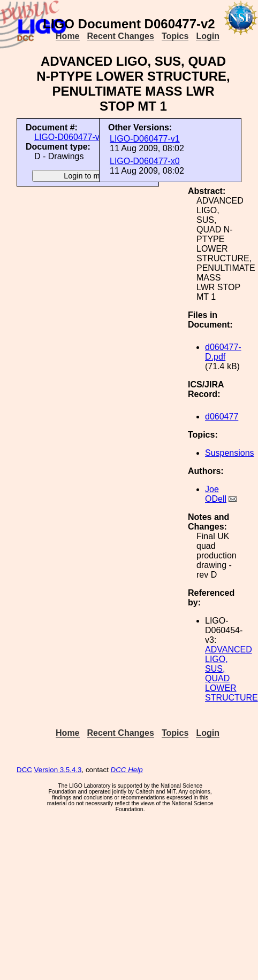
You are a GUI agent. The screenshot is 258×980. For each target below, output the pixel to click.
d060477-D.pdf (223, 352)
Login (208, 36)
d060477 (222, 417)
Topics (175, 36)
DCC (24, 770)
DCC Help (127, 770)
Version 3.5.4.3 (58, 770)
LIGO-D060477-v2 (69, 137)
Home (67, 36)
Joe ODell (216, 494)
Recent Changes (121, 36)
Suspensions (230, 453)
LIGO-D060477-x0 (145, 161)
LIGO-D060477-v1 (145, 139)
